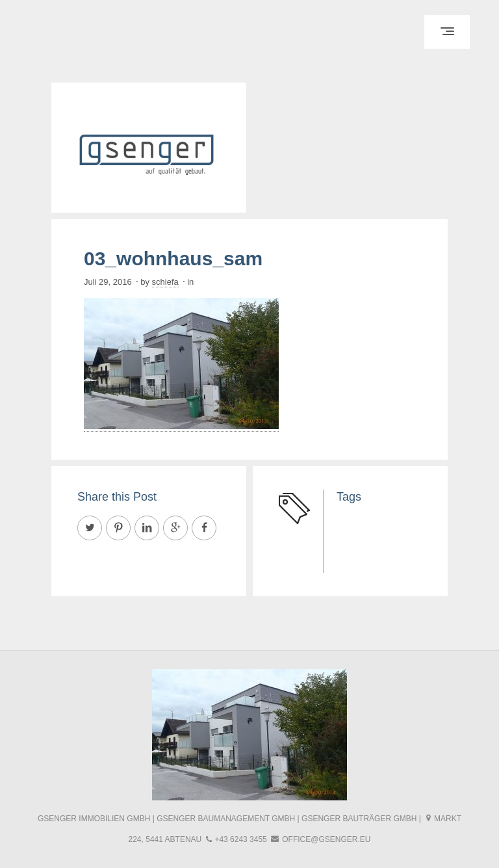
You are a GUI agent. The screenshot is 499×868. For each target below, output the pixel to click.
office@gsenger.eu (326, 839)
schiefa (165, 282)
